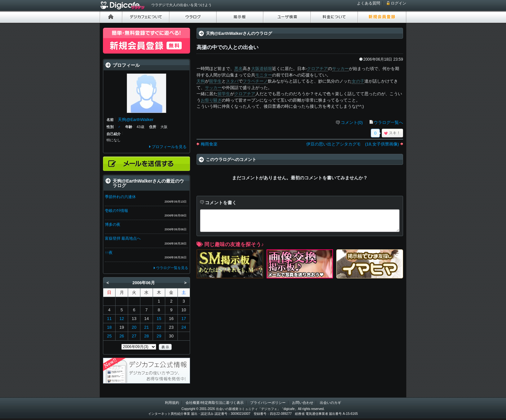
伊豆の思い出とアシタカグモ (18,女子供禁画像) (353, 144)
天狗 (201, 81)
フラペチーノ (255, 81)
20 (134, 327)
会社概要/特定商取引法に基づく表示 (214, 403)
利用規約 (172, 403)
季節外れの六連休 (120, 197)
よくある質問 (369, 3)
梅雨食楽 (209, 144)
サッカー (340, 69)
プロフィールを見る (169, 147)
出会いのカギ (330, 403)
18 (109, 327)
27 (134, 336)
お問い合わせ (303, 403)
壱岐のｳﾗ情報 (116, 211)
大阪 (255, 69)
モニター (264, 75)
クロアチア (317, 69)
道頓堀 (266, 69)
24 (184, 327)
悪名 (238, 69)
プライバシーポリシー (268, 403)
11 (109, 319)
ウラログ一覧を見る (172, 268)
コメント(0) (352, 122)
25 (109, 336)
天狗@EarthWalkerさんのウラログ (239, 33)
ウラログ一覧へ (388, 122)
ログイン (399, 3)
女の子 (358, 81)
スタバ (232, 81)
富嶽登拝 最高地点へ (123, 238)
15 (159, 319)
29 (159, 336)
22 (159, 327)
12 (122, 319)
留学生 (215, 81)
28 (147, 336)
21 (147, 327)
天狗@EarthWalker (136, 120)
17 (184, 319)
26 (122, 336)
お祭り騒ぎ (211, 100)
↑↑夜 (109, 253)
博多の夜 (113, 225)
